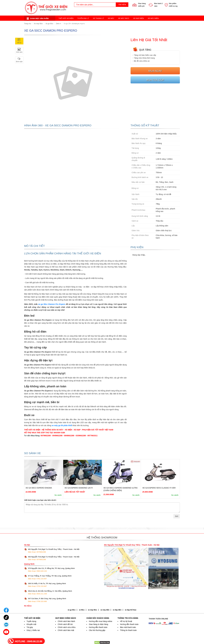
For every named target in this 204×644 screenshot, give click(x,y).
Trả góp (30, 627)
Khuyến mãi (31, 624)
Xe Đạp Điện (139, 18)
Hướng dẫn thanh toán (98, 627)
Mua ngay (155, 71)
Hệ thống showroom (102, 538)
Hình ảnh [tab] (19, 52)
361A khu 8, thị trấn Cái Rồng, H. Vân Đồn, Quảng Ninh (50, 592)
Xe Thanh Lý (98, 18)
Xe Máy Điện (153, 18)
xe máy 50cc (93, 610)
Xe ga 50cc (49, 24)
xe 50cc (82, 610)
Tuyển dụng (31, 621)
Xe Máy (111, 18)
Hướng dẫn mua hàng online (101, 621)
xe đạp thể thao (131, 610)
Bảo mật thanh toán (128, 627)
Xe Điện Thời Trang (87, 24)
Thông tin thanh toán (128, 630)
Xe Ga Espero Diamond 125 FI (79, 488)
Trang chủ (28, 24)
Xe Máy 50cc (124, 18)
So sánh (58, 495)
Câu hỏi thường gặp (97, 630)
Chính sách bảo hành (66, 621)
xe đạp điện (117, 610)
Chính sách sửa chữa (67, 627)
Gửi (177, 516)
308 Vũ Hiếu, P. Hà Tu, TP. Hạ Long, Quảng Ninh (47, 585)
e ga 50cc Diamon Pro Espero (52, 304)
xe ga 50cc (72, 610)
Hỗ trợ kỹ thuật (126, 621)
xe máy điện (105, 610)
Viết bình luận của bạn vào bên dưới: (40, 500)
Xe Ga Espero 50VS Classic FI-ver (159, 488)
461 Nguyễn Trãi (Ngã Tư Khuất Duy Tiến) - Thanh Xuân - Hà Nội (54, 551)
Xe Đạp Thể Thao (121, 24)
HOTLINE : (29, 641)
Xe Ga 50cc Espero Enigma (39, 488)
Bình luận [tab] (19, 62)
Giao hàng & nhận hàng (98, 624)
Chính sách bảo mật (66, 630)
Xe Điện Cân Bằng (67, 24)
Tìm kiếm (122, 5)
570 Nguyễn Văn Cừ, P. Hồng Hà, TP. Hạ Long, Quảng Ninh (51, 570)
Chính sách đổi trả (65, 624)
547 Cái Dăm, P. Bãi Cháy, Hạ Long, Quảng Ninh (47, 600)
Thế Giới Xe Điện (66, 18)
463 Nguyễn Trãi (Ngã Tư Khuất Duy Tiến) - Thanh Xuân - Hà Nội (54, 558)
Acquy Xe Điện (139, 24)
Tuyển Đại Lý (83, 18)
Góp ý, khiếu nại (33, 630)
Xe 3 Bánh (105, 24)
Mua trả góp (155, 80)
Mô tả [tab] (19, 43)
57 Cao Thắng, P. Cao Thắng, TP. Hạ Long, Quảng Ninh (50, 577)
